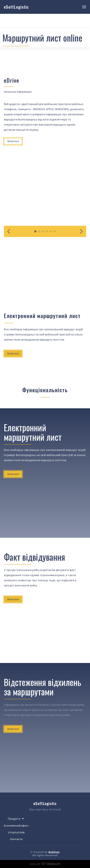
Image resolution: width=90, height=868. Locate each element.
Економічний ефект (16, 826)
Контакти (16, 839)
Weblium (54, 852)
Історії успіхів (16, 832)
